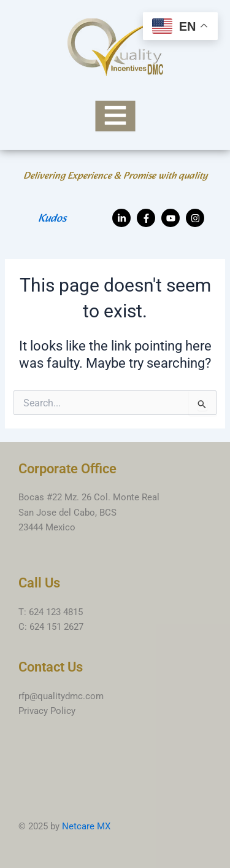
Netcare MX (86, 826)
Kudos (52, 219)
